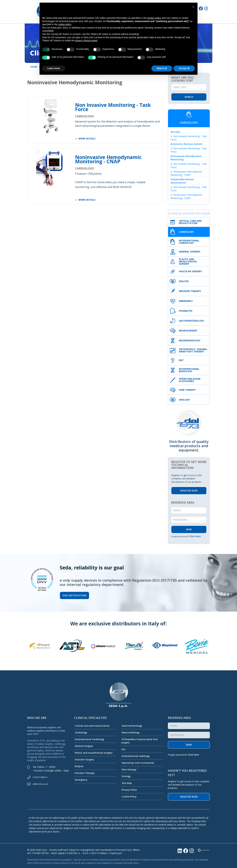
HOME (34, 67)
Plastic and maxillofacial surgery (93, 753)
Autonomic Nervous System (186, 144)
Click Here (195, 536)
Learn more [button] (54, 68)
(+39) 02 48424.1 (40, 777)
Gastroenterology (132, 726)
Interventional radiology (135, 756)
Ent (123, 749)
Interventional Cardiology (89, 739)
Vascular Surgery (84, 759)
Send (189, 745)
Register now (189, 797)
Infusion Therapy (84, 773)
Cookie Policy (129, 796)
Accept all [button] (184, 68)
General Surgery (84, 746)
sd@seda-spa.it (40, 784)
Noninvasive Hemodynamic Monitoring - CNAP (108, 159)
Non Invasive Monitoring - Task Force (113, 107)
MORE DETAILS (85, 138)
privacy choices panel (86, 40)
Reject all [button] (162, 68)
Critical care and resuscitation (92, 726)
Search (189, 97)
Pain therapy (129, 769)
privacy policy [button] (154, 18)
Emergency (81, 780)
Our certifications (74, 595)
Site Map (126, 783)
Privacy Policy (129, 790)
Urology (126, 776)
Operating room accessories (138, 763)
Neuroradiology (130, 732)
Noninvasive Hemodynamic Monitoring (186, 158)
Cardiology (81, 732)
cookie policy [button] (65, 24)
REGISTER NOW (189, 491)
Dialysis (79, 766)
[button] (193, 7)
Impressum (116, 853)
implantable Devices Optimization (182, 181)
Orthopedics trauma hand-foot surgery (140, 741)
